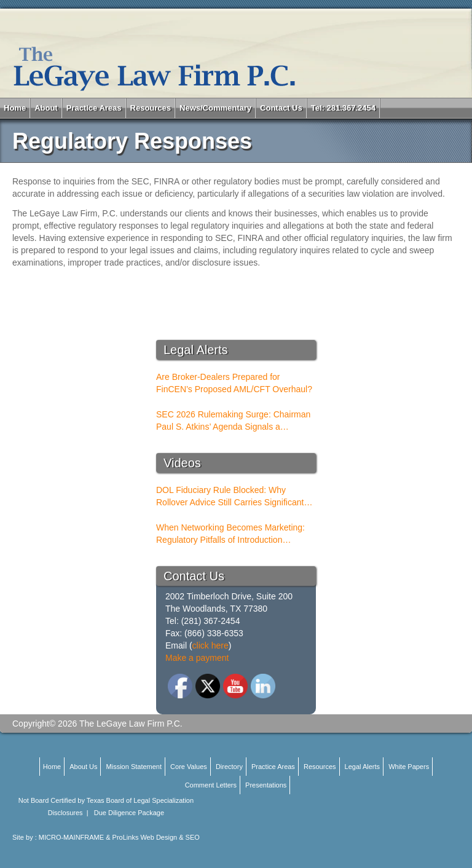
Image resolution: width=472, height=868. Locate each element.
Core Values (189, 767)
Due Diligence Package (129, 813)
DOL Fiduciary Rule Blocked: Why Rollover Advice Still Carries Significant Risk (230, 497)
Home (15, 108)
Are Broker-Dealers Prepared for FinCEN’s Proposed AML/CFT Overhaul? (234, 383)
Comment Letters (211, 785)
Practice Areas (94, 108)
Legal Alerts (362, 767)
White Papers (409, 767)
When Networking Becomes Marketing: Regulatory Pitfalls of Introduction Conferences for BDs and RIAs (230, 534)
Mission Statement (134, 767)
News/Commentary (215, 108)
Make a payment (197, 658)
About (46, 108)
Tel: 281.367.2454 (343, 108)
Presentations (266, 785)
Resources (151, 108)
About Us (83, 767)
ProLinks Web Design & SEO (156, 837)
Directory (229, 767)
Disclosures (65, 813)
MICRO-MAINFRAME (71, 837)
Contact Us (281, 108)
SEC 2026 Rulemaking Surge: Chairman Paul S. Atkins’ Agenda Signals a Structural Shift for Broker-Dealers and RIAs (233, 421)
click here (210, 645)
